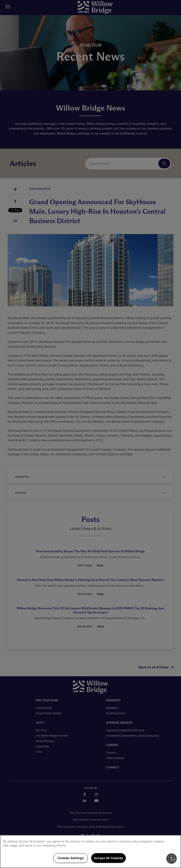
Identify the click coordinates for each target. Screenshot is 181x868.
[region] (90, 852)
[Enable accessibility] (172, 859)
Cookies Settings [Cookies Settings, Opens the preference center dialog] (71, 858)
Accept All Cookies (108, 858)
